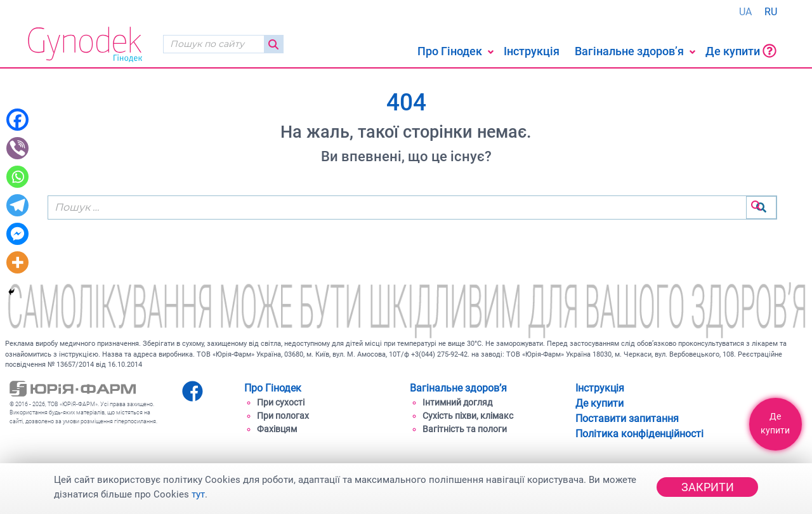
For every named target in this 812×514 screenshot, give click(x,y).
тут (198, 494)
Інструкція (532, 51)
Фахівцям (277, 429)
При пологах (283, 416)
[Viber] (17, 148)
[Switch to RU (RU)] (771, 12)
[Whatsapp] (17, 177)
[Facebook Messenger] (17, 234)
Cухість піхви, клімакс (468, 416)
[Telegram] (17, 205)
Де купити (741, 51)
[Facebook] (17, 120)
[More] (17, 262)
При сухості (281, 402)
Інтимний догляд (457, 402)
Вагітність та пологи (465, 429)
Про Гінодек (450, 51)
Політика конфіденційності (639, 434)
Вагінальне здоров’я (629, 51)
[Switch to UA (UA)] (745, 12)
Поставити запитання (627, 418)
